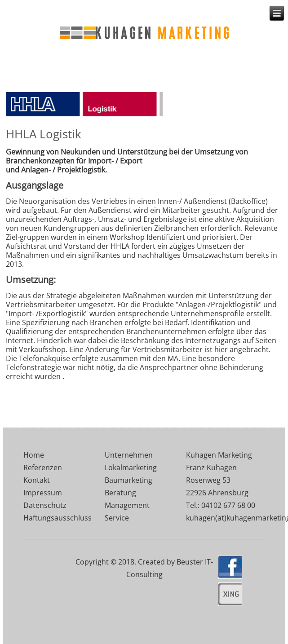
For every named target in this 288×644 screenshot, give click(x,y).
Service (117, 518)
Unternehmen (129, 455)
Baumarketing (128, 480)
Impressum (43, 493)
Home (34, 455)
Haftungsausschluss (58, 518)
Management (127, 505)
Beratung (120, 493)
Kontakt (37, 480)
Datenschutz (45, 505)
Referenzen (43, 468)
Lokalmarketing (131, 468)
